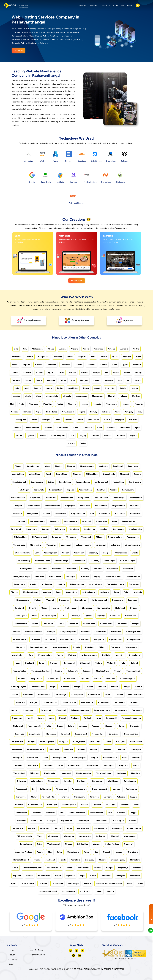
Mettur (49, 726)
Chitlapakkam (92, 474)
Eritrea (61, 372)
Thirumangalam (115, 537)
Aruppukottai (85, 836)
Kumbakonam (136, 742)
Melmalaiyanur (100, 828)
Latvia (123, 388)
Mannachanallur (110, 757)
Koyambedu (36, 498)
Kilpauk (70, 490)
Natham (88, 616)
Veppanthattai (45, 695)
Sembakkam (90, 529)
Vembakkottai (54, 844)
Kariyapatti (101, 836)
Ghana (28, 380)
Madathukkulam (35, 805)
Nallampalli (120, 608)
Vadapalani (66, 545)
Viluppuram (69, 836)
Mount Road (85, 506)
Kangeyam (94, 797)
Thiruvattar (116, 647)
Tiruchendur (62, 789)
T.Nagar (99, 537)
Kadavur (72, 655)
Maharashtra (83, 868)
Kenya (86, 388)
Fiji (107, 372)
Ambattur (104, 466)
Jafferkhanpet (102, 482)
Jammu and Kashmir (48, 891)
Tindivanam (117, 828)
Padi (92, 513)
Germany (16, 380)
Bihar (50, 852)
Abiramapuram (50, 553)
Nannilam (135, 773)
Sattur (40, 844)
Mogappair (70, 506)
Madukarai (104, 592)
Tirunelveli (64, 797)
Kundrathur (51, 498)
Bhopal (70, 868)
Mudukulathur (30, 710)
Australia (124, 349)
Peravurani (68, 750)
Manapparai (33, 765)
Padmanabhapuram (39, 647)
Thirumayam (119, 702)
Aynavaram (79, 553)
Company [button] (94, 5)
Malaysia (123, 396)
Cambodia (51, 365)
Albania (51, 349)
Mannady (85, 569)
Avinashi (108, 797)
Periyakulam (33, 757)
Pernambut (45, 828)
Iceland (96, 380)
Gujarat (107, 852)
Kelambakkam (56, 490)
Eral (33, 789)
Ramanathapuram (102, 710)
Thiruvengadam (47, 742)
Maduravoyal (119, 498)
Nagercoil (21, 647)
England (134, 435)
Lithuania (67, 396)
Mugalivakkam (119, 506)
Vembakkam (37, 820)
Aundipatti (18, 757)
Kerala (15, 868)
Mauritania (34, 404)
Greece (39, 380)
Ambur (136, 765)
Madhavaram (67, 498)
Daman (140, 883)
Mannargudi (66, 773)
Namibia (15, 412)
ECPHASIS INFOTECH (114, 969)
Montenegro (111, 404)
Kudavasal (122, 773)
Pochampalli (70, 663)
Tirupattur (123, 765)
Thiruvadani (137, 710)
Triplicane (85, 576)
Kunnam (14, 695)
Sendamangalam (128, 679)
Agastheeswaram (60, 647)
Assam (40, 852)
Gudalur (89, 687)
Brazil (139, 357)
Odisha (30, 876)
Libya (38, 396)
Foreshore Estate (43, 561)
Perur (117, 592)
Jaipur (82, 876)
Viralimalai (20, 702)
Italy (17, 388)
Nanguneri (116, 789)
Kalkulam (89, 647)
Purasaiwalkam (129, 521)
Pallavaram (120, 513)
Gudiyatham (17, 828)
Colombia (91, 365)
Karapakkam (119, 482)
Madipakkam (84, 498)
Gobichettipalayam (33, 632)
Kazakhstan (73, 388)
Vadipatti (111, 663)
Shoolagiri (29, 663)
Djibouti (14, 372)
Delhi (129, 883)
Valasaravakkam (83, 545)
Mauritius (47, 404)
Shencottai (95, 742)
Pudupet (98, 569)
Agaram (65, 553)
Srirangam (48, 765)
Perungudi (86, 521)
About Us (12, 955)
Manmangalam (45, 655)
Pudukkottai (103, 702)
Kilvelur (21, 679)
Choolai (135, 553)
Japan (49, 388)
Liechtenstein (52, 396)
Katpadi (31, 828)
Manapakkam (136, 498)
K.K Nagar (24, 490)
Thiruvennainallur (25, 836)
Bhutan (104, 357)
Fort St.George (61, 561)
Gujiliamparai (131, 616)
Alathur (138, 687)
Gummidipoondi (69, 805)
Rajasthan (70, 876)
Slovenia (17, 428)
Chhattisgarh (73, 852)
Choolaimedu (109, 474)
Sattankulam (46, 789)
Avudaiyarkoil (77, 695)
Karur (31, 655)
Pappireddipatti (49, 616)
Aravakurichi (18, 655)
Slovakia (133, 420)
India (16, 349)
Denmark (137, 365)
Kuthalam (87, 671)
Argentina (98, 349)
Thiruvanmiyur (133, 537)
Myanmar (139, 404)
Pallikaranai (135, 513)
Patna (60, 852)
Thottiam (136, 757)
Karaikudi (20, 734)
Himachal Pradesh (21, 860)
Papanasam (17, 750)
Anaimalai (138, 592)
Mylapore (134, 506)
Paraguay (129, 412)
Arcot (52, 718)
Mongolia (97, 404)
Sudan (100, 428)
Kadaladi (134, 702)
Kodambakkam (86, 490)
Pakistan (106, 412)
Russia (80, 420)
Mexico (60, 404)
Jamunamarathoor (77, 813)
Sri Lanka (88, 428)
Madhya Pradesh (54, 868)
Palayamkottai (48, 797)
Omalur (60, 726)
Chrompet (124, 474)
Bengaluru (90, 860)
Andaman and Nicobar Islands (109, 883)
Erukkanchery (24, 561)
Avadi (48, 474)
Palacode (134, 608)
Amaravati (128, 844)
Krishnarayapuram (89, 655)
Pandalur (102, 687)
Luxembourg (82, 396)
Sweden (111, 428)
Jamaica (37, 388)
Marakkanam (83, 828)
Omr (37, 553)
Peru (140, 412)
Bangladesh (43, 357)
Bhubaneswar (44, 876)
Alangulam (64, 742)
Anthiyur (135, 624)
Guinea (63, 380)
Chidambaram (81, 600)
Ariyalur (33, 584)
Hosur (17, 663)
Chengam (52, 820)
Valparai (50, 600)
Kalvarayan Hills (133, 632)
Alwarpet (71, 466)
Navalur (46, 513)
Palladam (121, 797)
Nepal (38, 412)
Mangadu (19, 506)
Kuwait (97, 388)
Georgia (139, 372)
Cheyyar (133, 813)
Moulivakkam (101, 506)
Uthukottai (50, 813)
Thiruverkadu (19, 545)
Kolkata (87, 883)
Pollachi (38, 600)
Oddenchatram (21, 624)
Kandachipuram (134, 828)
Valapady (83, 726)
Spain (76, 428)
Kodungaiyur (26, 569)
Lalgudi (94, 757)
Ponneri (85, 805)
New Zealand (68, 412)
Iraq (128, 380)
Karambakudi (87, 702)
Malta (21, 404)
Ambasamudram (79, 789)
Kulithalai (106, 655)
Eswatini (84, 372)
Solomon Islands (33, 428)
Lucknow (43, 883)
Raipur (87, 852)
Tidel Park (40, 576)
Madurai (99, 663)
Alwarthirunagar (87, 466)
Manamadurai (98, 734)
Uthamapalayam (79, 757)
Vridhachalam (71, 608)
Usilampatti (73, 671)
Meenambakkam (52, 506)
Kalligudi (134, 663)
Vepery (97, 576)
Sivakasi (69, 844)
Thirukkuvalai (53, 679)
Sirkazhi (118, 671)
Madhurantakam (31, 592)
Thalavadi (85, 632)
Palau (117, 412)
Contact (130, 5)
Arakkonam (17, 718)
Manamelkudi (94, 695)
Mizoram (137, 868)
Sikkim (93, 876)
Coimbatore (71, 592)
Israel (26, 388)
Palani (35, 624)
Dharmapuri (87, 608)
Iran (120, 380)
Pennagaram (22, 616)
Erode (61, 624)
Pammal (21, 521)
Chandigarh (133, 852)
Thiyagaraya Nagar (22, 576)
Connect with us (38, 955)
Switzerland (125, 428)
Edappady (109, 726)
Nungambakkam (78, 513)
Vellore (58, 828)
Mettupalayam (88, 592)
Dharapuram (79, 797)
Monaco (84, 404)
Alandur (58, 466)
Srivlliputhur (83, 844)
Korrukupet (42, 569)
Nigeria (82, 412)
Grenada (51, 380)
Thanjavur (121, 750)
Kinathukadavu (23, 600)
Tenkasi (108, 742)
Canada (79, 365)
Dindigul (76, 616)
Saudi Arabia (94, 420)
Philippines (21, 420)
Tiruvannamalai (101, 820)
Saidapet (46, 529)
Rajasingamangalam (80, 710)
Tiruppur (134, 797)
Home (11, 950)
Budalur (82, 750)
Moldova (72, 404)
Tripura (13, 883)
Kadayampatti (34, 726)
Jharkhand (50, 860)
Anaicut (133, 820)
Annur (59, 592)
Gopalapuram (37, 482)
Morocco (126, 404)
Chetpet (107, 553)
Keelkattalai (39, 490)
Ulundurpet (50, 639)
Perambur (54, 521)
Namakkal (111, 679)
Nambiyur (51, 632)
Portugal (46, 420)
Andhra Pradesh (112, 844)
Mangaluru (135, 860)
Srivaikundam (130, 781)
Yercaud (96, 726)
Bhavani (16, 632)
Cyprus (125, 365)
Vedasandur (48, 624)
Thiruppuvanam (131, 734)
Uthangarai (85, 663)
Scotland (71, 443)
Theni (46, 757)
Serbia (107, 420)
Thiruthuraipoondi (104, 773)
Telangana (121, 876)
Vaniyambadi (19, 773)
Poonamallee (102, 521)
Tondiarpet (71, 576)
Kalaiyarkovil (81, 734)
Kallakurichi (116, 632)
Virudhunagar (130, 836)
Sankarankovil (17, 742)
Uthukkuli (19, 805)
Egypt (51, 372)
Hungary (84, 380)
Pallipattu (97, 805)
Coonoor (65, 687)
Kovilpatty (82, 781)
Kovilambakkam (18, 498)
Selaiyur (104, 529)
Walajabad (99, 639)
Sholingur (75, 718)
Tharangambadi (133, 671)
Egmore (137, 474)
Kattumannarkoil (99, 600)
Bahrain (30, 357)
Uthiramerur (84, 639)
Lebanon (134, 388)
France (127, 372)
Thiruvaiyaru (136, 750)
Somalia (49, 428)
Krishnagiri (54, 663)
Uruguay (83, 435)
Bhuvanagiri (64, 600)
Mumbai (97, 868)
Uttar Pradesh (28, 883)
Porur (115, 521)
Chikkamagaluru (118, 860)
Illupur (108, 695)
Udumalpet (52, 805)
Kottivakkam (135, 482)
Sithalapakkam (20, 537)
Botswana (127, 357)
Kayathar (68, 781)
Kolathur (101, 490)
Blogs (11, 964)
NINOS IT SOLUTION (79, 969)
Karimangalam (104, 608)
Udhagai (126, 687)
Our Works (106, 5)
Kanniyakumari (134, 639)
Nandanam (17, 513)
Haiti (73, 380)
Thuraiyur (18, 765)
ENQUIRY (151, 914)
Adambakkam (33, 466)
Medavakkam (34, 506)
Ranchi (63, 860)
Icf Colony (94, 561)
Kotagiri (77, 687)
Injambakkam (65, 482)
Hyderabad (135, 876)
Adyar (47, 466)
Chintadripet (121, 553)
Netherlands (52, 412)
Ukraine (42, 435)
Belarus (70, 357)
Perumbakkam (70, 521)
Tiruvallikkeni (55, 576)
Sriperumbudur (115, 639)
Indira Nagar (110, 561)
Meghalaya (123, 868)
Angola (86, 349)
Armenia (112, 349)
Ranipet (41, 718)
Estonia (72, 372)
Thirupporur (134, 584)
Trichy (60, 765)
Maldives (136, 396)
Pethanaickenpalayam (131, 718)
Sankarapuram (19, 639)
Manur (34, 797)
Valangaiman (37, 781)
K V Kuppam (119, 820)
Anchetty (120, 655)
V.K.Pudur (121, 742)
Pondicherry (85, 891)
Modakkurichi (89, 624)
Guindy (51, 482)
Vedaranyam (70, 679)
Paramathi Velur (38, 687)
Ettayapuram (53, 781)
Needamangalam (84, 773)
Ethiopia (97, 372)
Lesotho (16, 396)
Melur (123, 663)
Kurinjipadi (19, 608)
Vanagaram (101, 545)
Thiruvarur (35, 773)
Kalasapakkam (96, 813)
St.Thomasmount (40, 537)
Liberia (28, 396)
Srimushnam (117, 600)
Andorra (74, 349)
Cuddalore (132, 600)
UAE (25, 349)
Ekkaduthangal (19, 482)
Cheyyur (15, 592)
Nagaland (17, 876)
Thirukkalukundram (115, 584)
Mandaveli (71, 569)
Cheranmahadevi (99, 789)
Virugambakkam (132, 545)
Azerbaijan (17, 357)
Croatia (104, 365)
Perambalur (28, 695)
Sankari (122, 726)
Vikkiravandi (53, 836)
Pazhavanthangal (37, 521)
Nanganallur (33, 513)
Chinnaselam (100, 632)
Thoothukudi (21, 789)
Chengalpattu (96, 584)
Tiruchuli (115, 836)
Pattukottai (54, 750)
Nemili (30, 718)
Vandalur (47, 592)
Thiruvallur (51, 545)
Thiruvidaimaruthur (35, 750)
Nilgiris (53, 687)
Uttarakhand (57, 883)
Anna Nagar (133, 466)
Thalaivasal (18, 726)
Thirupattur (51, 734)
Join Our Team (37, 950)
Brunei (15, 365)
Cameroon (65, 365)
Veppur (56, 608)
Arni (62, 813)
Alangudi (34, 702)
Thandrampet (83, 820)
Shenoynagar (118, 529)
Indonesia (109, 380)
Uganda (30, 435)
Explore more (77, 280)
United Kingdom (58, 435)
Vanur (40, 836)
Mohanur (97, 679)
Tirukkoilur (35, 639)
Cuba (115, 365)
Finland (116, 372)
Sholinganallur (136, 529)
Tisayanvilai (21, 797)
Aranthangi (61, 695)
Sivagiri (32, 742)
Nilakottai (101, 616)
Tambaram (57, 537)
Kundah (114, 687)
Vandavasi (22, 820)
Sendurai (61, 584)
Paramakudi (46, 710)
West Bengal (73, 883)
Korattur (114, 490)
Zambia (107, 435)
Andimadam (47, 584)
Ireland (138, 380)
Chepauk (77, 474)
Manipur (110, 868)
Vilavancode (131, 647)
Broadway (94, 553)
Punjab (58, 876)
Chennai (18, 466)
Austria (136, 349)
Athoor (64, 616)
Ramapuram (19, 584)
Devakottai (135, 726)
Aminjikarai (118, 466)
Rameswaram (121, 710)
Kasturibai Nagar (128, 561)
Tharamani (86, 537)
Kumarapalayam (19, 687)
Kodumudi (73, 624)
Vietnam (95, 435)
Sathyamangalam (68, 632)
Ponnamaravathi (135, 695)
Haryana (119, 852)
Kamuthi (15, 710)
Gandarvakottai (50, 702)
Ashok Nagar (35, 474)
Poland (34, 420)
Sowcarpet (128, 569)
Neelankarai (60, 513)
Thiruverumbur (92, 765)
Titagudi (44, 608)
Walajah (88, 718)
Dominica (27, 372)
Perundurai (122, 624)
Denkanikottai (135, 655)
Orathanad (107, 750)
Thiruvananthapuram (32, 868)
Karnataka (75, 860)
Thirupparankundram (41, 671)
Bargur (42, 663)
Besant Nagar (62, 474)
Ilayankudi (66, 734)
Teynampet (71, 537)
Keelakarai (61, 710)
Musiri (124, 757)
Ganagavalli (111, 718)
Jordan (60, 388)
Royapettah (16, 529)
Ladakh (99, 891)
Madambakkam (101, 498)
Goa (96, 852)
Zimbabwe (120, 435)
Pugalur (60, 655)
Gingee (69, 828)
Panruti (32, 608)
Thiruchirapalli (74, 765)
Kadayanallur (79, 742)
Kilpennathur (67, 820)
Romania (69, 420)
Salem (71, 726)
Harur (35, 616)
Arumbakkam (18, 474)
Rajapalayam (26, 844)
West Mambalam (22, 553)
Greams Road (79, 561)
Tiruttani (125, 805)
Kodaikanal (115, 616)
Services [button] (83, 5)
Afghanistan (37, 349)
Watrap (96, 844)
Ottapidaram (97, 781)
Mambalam (57, 569)
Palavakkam (105, 513)
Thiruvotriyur (36, 545)
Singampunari (35, 734)
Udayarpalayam (77, 584)
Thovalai (76, 647)
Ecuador (40, 372)
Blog (123, 5)
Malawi (111, 396)
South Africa (63, 428)
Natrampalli (109, 765)
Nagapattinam (36, 679)
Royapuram (31, 529)
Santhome (75, 529)
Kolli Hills (85, 679)
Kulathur (119, 695)
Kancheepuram (67, 639)
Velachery (115, 545)
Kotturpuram (128, 490)
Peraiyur (59, 671)
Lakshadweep (69, 891)
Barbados (58, 357)
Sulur (126, 592)
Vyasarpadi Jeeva (113, 576)
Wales (83, 443)
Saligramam (60, 529)
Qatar (57, 420)
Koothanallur (50, 773)
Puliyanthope (112, 569)
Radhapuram (132, 789)
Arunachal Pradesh (23, 852)
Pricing (116, 5)
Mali (12, 404)
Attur (99, 718)
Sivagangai (114, 734)
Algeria (62, 349)
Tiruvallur (36, 813)
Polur (110, 813)
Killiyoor (102, 647)
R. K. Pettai (111, 805)
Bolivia (115, 357)
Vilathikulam (113, 781)
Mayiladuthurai (103, 671)
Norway (94, 412)
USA (72, 435)
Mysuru (102, 860)
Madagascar (98, 396)
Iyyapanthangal (83, 482)
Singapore (120, 420)
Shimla (37, 860)
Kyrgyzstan (110, 388)
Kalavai (63, 718)
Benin (93, 357)
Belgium (82, 357)
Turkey (19, 435)
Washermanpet (133, 576)
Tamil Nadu (106, 876)
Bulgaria (26, 365)
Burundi (38, 365)
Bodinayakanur (60, 757)
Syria (137, 428)
